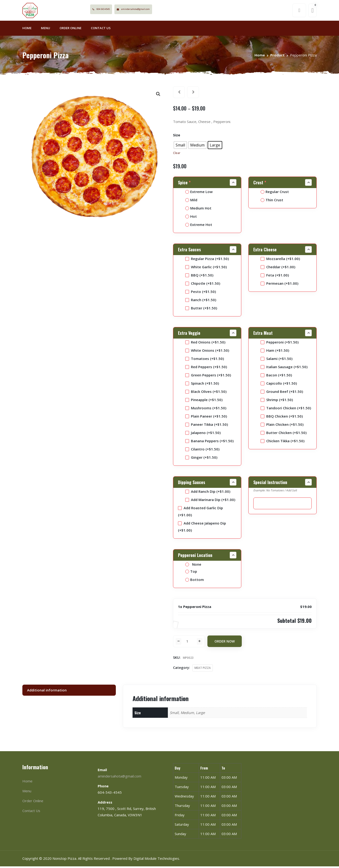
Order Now (225, 643)
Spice (185, 184)
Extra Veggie (189, 334)
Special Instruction (270, 484)
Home (27, 30)
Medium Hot (198, 209)
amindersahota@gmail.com (152, 10)
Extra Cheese (265, 251)
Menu (46, 30)
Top (191, 573)
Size (177, 137)
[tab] (69, 692)
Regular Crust (275, 193)
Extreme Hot (199, 226)
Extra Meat (263, 334)
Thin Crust (272, 201)
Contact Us (101, 30)
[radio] (180, 147)
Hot (191, 218)
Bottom (195, 581)
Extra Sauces (189, 251)
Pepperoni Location (195, 556)
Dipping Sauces (192, 484)
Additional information (47, 691)
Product (277, 56)
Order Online (71, 30)
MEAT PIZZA (203, 669)
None (193, 566)
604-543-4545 (112, 10)
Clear (177, 155)
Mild (191, 201)
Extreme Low (199, 193)
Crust (260, 184)
